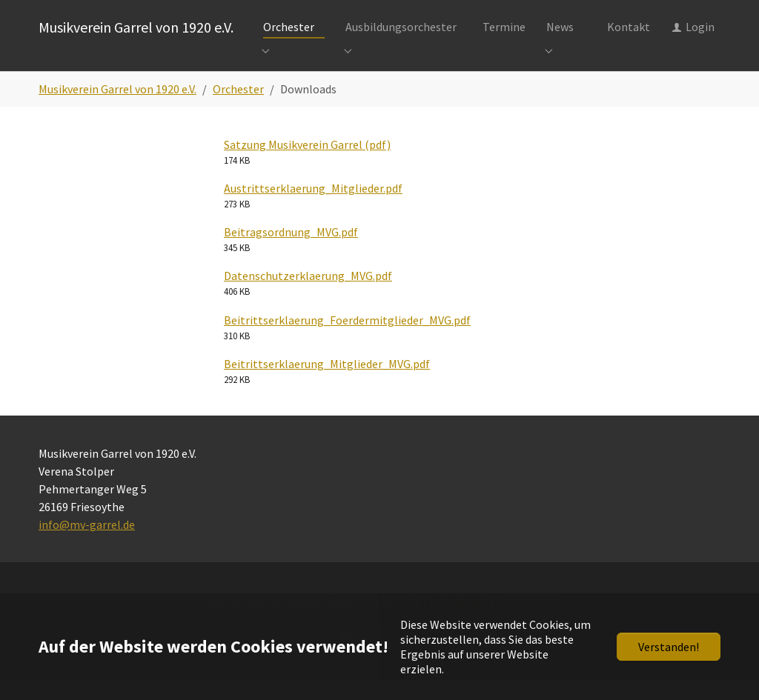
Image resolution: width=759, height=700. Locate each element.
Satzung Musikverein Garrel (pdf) (307, 164)
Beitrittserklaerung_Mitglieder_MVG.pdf (327, 384)
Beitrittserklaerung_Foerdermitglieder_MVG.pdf (347, 340)
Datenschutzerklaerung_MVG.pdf (308, 296)
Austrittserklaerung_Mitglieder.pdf (313, 208)
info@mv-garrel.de (87, 544)
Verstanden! (669, 647)
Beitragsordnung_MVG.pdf (291, 252)
